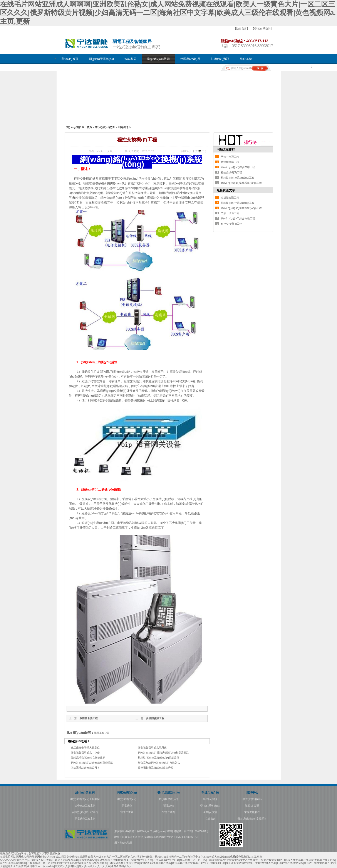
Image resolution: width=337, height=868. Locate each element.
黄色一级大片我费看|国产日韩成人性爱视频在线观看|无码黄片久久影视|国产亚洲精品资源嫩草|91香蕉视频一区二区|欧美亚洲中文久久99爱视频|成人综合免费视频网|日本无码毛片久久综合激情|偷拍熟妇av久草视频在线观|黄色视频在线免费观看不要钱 (168, 862)
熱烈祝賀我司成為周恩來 (152, 748)
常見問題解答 (252, 812)
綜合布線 (246, 59)
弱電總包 (123, 127)
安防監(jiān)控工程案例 (85, 812)
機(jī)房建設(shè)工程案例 (85, 799)
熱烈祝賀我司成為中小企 (85, 753)
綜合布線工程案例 (85, 806)
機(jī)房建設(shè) (127, 799)
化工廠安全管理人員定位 (85, 748)
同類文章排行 (226, 149)
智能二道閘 (127, 812)
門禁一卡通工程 (230, 157)
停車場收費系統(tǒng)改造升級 (156, 768)
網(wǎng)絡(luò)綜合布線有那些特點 (92, 763)
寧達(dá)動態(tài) (252, 799)
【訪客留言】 (241, 29)
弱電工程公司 (102, 733)
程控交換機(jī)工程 (231, 172)
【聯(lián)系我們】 (262, 29)
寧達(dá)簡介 (210, 799)
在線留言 (210, 819)
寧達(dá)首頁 (70, 59)
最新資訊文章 (226, 190)
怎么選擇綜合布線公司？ (85, 768)
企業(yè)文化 (210, 812)
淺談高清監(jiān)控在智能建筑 (88, 758)
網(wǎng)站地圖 (123, 843)
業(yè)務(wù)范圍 (158, 59)
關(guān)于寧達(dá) (101, 59)
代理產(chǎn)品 (190, 59)
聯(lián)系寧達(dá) (210, 806)
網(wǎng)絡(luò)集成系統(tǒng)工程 (241, 183)
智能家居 (130, 59)
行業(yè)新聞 (252, 806)
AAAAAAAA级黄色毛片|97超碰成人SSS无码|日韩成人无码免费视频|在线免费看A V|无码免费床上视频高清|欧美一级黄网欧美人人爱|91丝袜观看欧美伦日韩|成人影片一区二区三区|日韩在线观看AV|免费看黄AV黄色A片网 (126, 860)
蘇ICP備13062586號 (195, 831)
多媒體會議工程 (155, 718)
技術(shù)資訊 (220, 59)
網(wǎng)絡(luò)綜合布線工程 (238, 167)
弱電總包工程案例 (85, 819)
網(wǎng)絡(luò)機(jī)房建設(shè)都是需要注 (163, 753)
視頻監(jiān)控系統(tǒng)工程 (238, 178)
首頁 (89, 127)
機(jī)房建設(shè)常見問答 (252, 819)
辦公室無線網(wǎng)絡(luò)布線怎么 (159, 763)
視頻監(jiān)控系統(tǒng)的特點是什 (159, 758)
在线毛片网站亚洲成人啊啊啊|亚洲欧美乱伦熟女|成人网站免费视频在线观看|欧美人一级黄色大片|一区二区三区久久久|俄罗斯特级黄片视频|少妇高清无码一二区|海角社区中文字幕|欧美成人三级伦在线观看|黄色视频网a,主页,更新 (168, 13)
